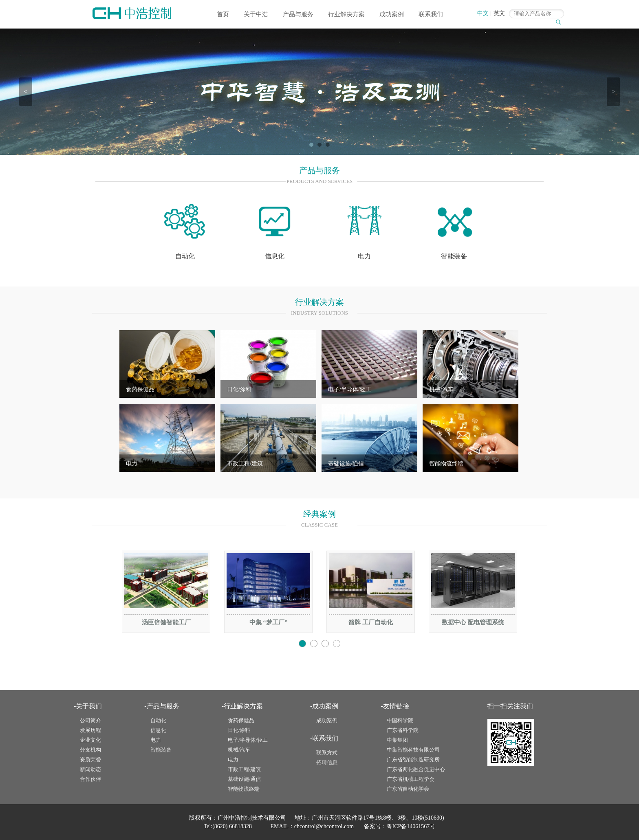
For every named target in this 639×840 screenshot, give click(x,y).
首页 (223, 14)
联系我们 (431, 14)
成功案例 (392, 14)
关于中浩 (256, 14)
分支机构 (90, 750)
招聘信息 (327, 762)
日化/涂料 (239, 389)
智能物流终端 (446, 464)
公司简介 (90, 720)
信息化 (158, 730)
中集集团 (397, 740)
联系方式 (327, 753)
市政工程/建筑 (245, 464)
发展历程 (90, 730)
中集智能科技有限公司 (413, 750)
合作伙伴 (90, 779)
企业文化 (90, 740)
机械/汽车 (441, 389)
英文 (499, 13)
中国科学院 (400, 720)
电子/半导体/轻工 (350, 389)
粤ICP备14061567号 (411, 826)
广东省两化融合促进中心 (416, 769)
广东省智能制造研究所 (413, 760)
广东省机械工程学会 (411, 779)
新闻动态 (90, 769)
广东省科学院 (403, 730)
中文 (483, 13)
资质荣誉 (90, 760)
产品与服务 (298, 14)
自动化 (158, 720)
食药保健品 (140, 389)
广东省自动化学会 (408, 789)
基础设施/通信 (346, 464)
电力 (132, 464)
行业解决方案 (346, 14)
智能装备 (161, 750)
